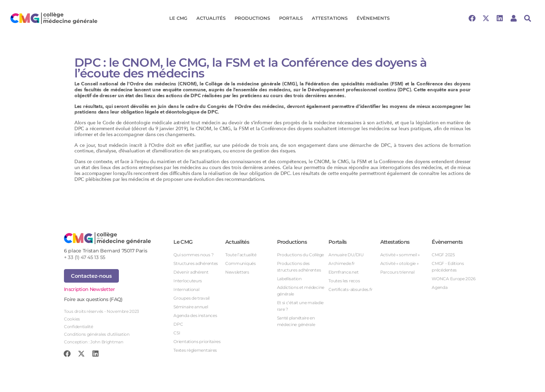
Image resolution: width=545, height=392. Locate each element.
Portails (293, 18)
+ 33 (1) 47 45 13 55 (85, 257)
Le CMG (180, 18)
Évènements (375, 18)
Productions (254, 18)
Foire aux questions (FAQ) (93, 299)
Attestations (331, 18)
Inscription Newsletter (90, 289)
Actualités (213, 18)
